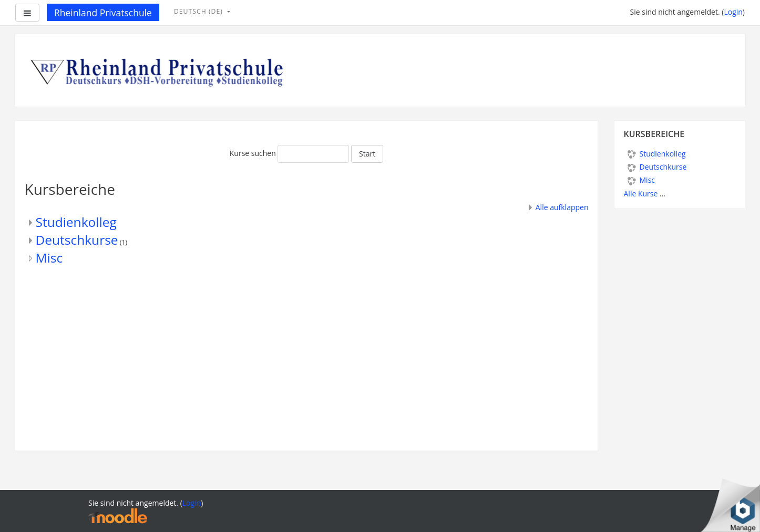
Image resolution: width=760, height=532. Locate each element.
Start (367, 154)
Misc (49, 258)
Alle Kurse (641, 194)
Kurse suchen (253, 153)
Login (733, 12)
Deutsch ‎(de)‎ (199, 11)
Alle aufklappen (562, 207)
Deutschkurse (77, 240)
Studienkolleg (76, 222)
